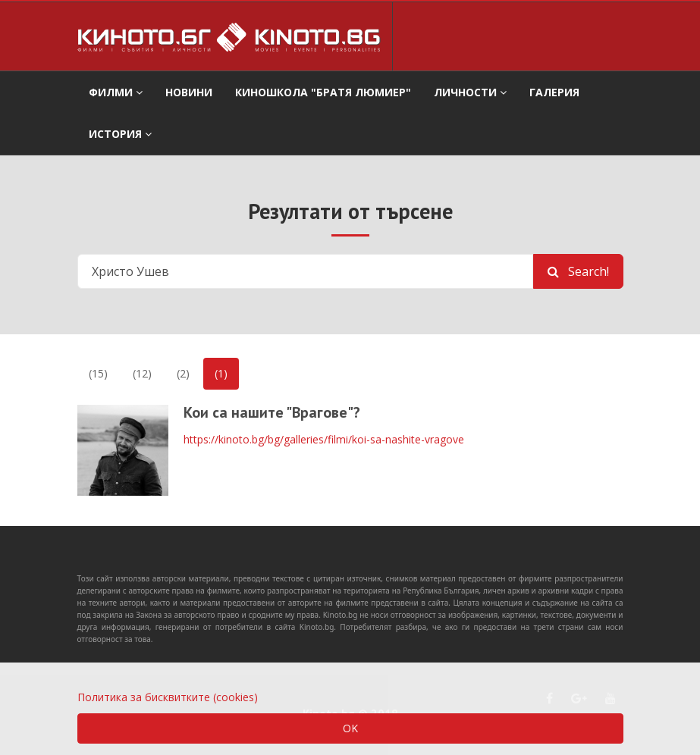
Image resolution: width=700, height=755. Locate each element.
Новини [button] (189, 92)
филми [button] (116, 92)
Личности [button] (470, 92)
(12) (142, 373)
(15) (98, 373)
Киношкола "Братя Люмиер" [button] (323, 92)
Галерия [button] (554, 92)
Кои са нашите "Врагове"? (272, 412)
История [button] (120, 134)
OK (350, 728)
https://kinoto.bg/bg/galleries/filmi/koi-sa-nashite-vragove (324, 439)
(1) (221, 373)
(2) (183, 373)
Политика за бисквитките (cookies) (168, 697)
